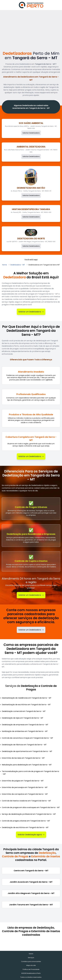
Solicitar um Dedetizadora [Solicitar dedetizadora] (31, 630)
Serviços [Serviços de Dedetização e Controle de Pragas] (31, 958)
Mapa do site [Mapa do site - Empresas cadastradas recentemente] (31, 965)
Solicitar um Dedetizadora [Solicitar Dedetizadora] (31, 312)
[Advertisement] (31, 27)
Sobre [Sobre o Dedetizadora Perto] (31, 954)
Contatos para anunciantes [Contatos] (31, 961)
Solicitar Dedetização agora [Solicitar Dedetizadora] (31, 835)
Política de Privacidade (31, 969)
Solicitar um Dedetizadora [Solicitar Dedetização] (31, 595)
